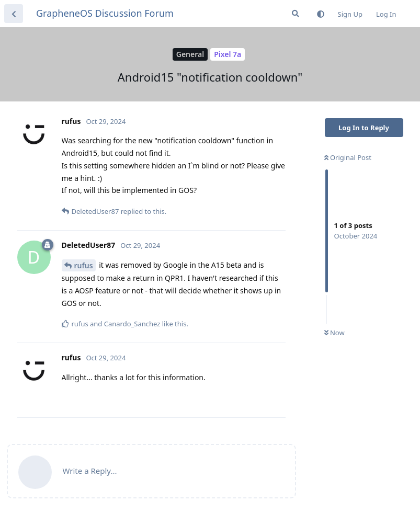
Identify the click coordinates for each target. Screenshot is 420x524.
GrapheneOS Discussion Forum (105, 13)
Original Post (348, 157)
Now (334, 333)
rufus (84, 265)
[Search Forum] (296, 14)
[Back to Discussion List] (14, 14)
